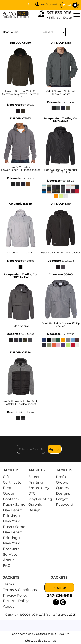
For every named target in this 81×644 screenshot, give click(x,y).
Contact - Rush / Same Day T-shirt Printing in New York (14, 510)
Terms (8, 584)
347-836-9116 (59, 13)
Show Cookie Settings (40, 641)
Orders (62, 482)
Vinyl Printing (40, 499)
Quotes (62, 488)
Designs (63, 493)
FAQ (7, 566)
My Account (46, 4)
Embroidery (39, 488)
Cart (71, 5)
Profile (62, 477)
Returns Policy (16, 601)
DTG (32, 493)
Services (10, 554)
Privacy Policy (15, 595)
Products (11, 549)
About (9, 560)
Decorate (14, 105)
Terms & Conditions (20, 590)
